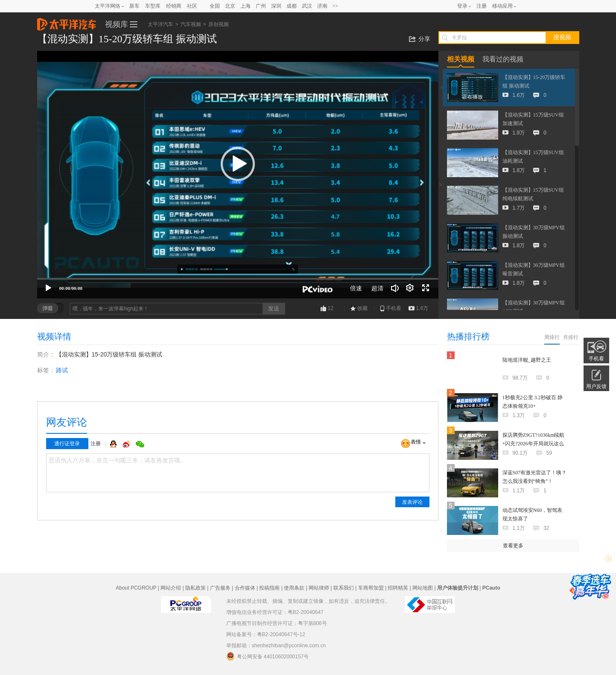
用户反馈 (596, 386)
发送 (274, 308)
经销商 (174, 6)
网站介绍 (171, 588)
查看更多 (513, 546)
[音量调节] (395, 288)
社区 (192, 6)
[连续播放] (410, 288)
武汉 (307, 6)
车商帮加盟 (371, 588)
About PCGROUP (136, 588)
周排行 (552, 337)
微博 (127, 444)
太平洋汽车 (67, 22)
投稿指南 (269, 588)
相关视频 (461, 59)
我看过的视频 (503, 59)
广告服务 (220, 588)
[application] (238, 175)
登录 (462, 6)
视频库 (117, 24)
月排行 (571, 337)
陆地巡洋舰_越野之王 (527, 360)
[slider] (238, 279)
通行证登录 (67, 444)
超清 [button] (377, 288)
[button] (238, 164)
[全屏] (426, 288)
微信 (140, 444)
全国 (215, 6)
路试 (62, 370)
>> (336, 6)
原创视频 (219, 24)
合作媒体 (245, 588)
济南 (322, 6)
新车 (134, 6)
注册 (482, 6)
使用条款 (294, 588)
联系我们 (344, 588)
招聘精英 (398, 588)
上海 (245, 6)
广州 (261, 6)
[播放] (48, 288)
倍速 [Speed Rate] (356, 288)
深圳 (276, 6)
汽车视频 (191, 24)
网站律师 (319, 588)
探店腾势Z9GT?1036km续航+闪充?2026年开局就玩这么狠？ (534, 444)
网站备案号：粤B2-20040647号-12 (266, 634)
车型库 (153, 6)
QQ (114, 444)
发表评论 (412, 502)
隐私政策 (196, 588)
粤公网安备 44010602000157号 (268, 656)
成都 (292, 6)
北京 (230, 6)
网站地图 (423, 588)
